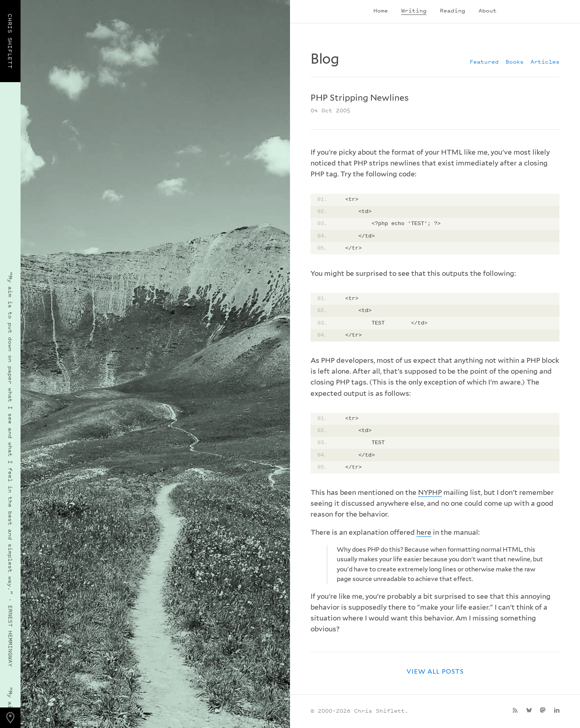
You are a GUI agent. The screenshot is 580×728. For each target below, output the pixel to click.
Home (381, 10)
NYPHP (430, 492)
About (488, 10)
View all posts (435, 671)
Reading (453, 10)
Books (515, 61)
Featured (484, 61)
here (424, 532)
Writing (414, 10)
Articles (545, 61)
